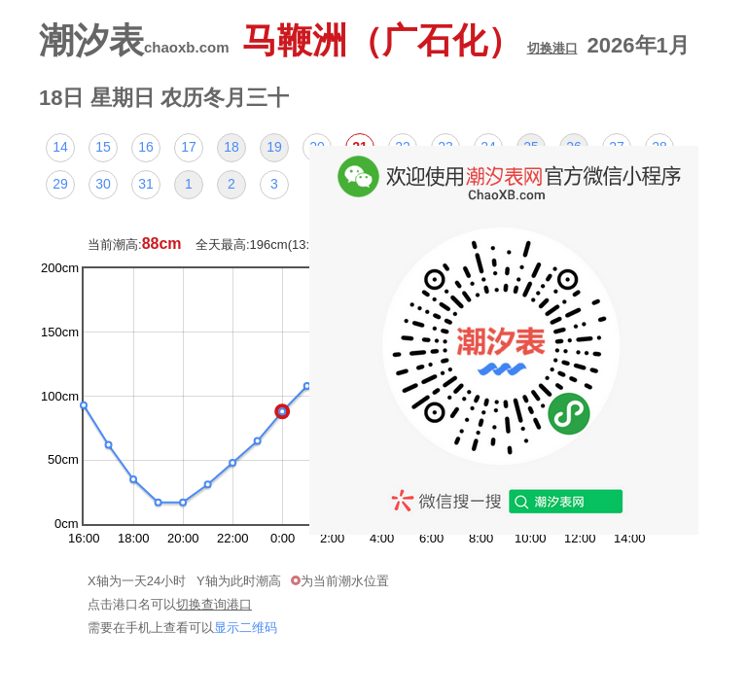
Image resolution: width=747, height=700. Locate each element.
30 (103, 184)
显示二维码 (246, 628)
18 (231, 147)
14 (60, 147)
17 (189, 147)
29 (60, 184)
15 (103, 147)
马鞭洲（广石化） (410, 40)
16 (146, 147)
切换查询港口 (214, 604)
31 (146, 184)
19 (274, 147)
